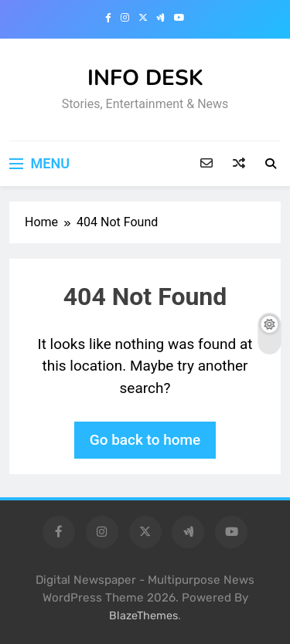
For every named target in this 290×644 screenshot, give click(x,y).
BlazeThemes (143, 616)
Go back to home (145, 440)
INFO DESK (145, 78)
